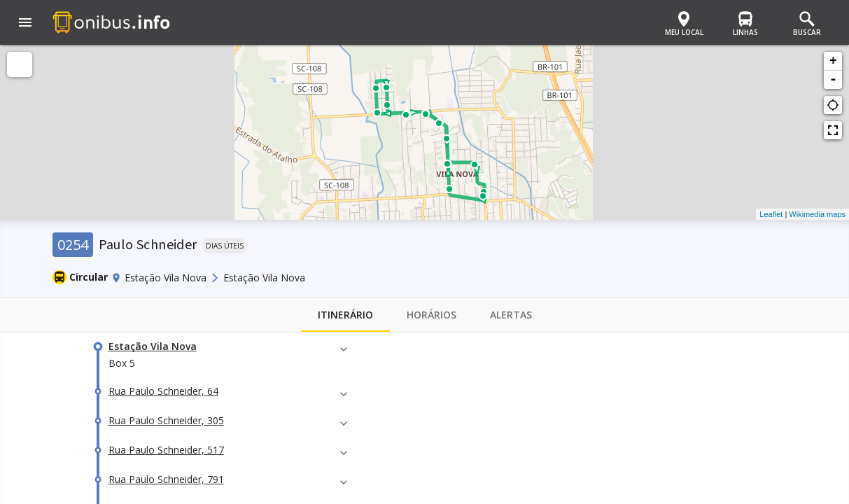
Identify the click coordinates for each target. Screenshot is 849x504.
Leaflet (771, 214)
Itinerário (345, 315)
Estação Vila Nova (153, 346)
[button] (25, 24)
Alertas (511, 315)
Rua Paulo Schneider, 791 (166, 479)
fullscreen (833, 130)
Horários (431, 315)
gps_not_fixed (833, 105)
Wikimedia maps (817, 214)
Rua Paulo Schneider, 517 (166, 450)
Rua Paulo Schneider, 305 (166, 420)
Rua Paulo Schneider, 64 (163, 391)
